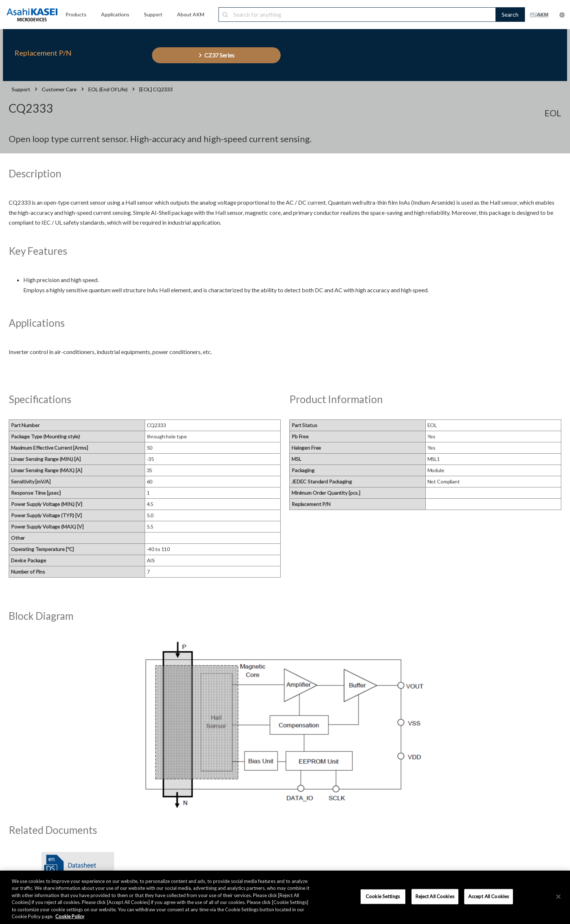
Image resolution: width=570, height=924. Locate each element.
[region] (285, 897)
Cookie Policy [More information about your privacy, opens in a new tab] (70, 916)
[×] (558, 897)
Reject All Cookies (435, 896)
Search (510, 14)
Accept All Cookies (489, 896)
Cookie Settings (383, 896)
